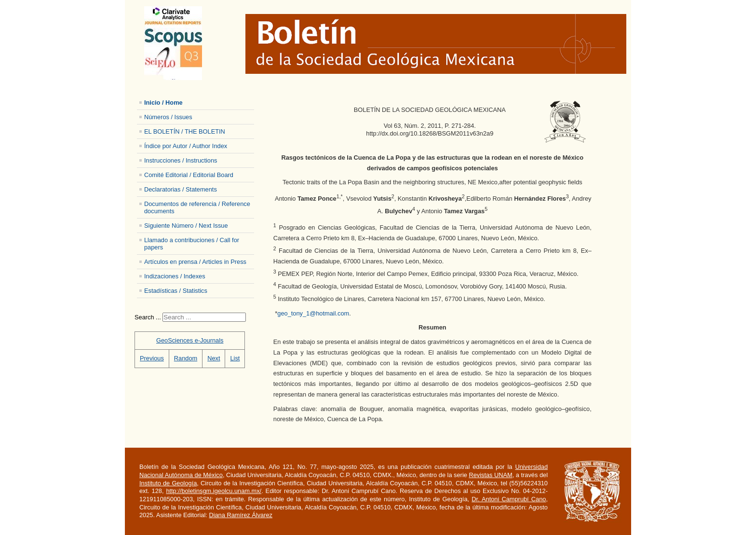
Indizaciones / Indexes (175, 276)
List (235, 358)
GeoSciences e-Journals (190, 340)
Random (186, 358)
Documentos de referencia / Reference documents (197, 207)
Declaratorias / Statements (181, 189)
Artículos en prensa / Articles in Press (195, 262)
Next (214, 358)
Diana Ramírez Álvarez (241, 515)
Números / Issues (168, 117)
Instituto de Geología (168, 483)
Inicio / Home (163, 103)
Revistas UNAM (490, 475)
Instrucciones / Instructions (181, 160)
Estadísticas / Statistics (176, 291)
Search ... (148, 317)
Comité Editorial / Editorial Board (189, 175)
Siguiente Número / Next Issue (186, 226)
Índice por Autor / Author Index (186, 146)
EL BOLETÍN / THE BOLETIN (185, 131)
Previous (152, 358)
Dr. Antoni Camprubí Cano (509, 499)
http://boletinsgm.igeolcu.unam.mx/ (214, 491)
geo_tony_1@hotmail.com (313, 313)
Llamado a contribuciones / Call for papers (192, 244)
